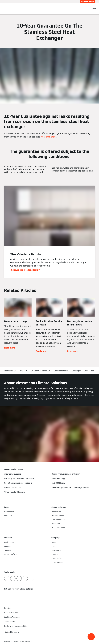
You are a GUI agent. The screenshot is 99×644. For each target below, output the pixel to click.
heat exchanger (49, 137)
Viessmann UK (10, 371)
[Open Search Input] (88, 9)
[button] (91, 637)
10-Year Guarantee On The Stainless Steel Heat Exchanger (56, 371)
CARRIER (28, 641)
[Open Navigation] (94, 9)
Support (24, 371)
